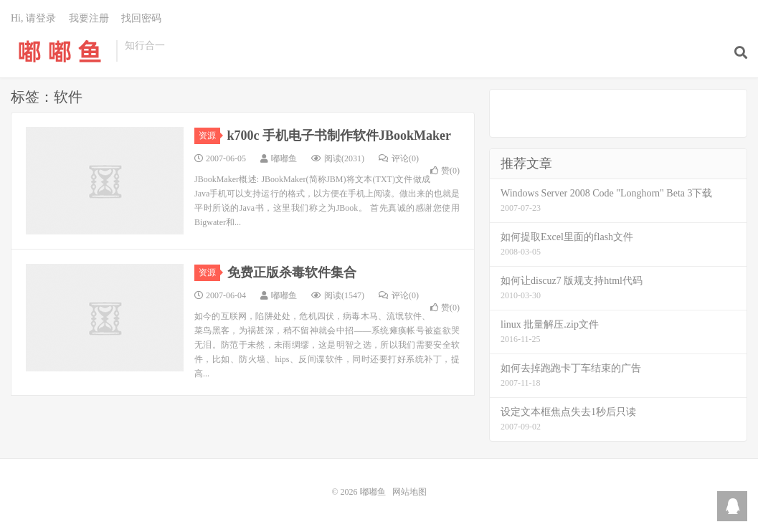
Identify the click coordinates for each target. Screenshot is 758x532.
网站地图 (409, 492)
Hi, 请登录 (33, 18)
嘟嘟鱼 (60, 51)
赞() (445, 171)
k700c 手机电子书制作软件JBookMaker (340, 136)
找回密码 (141, 18)
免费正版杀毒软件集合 (292, 272)
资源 (209, 136)
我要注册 (89, 18)
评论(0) (399, 158)
